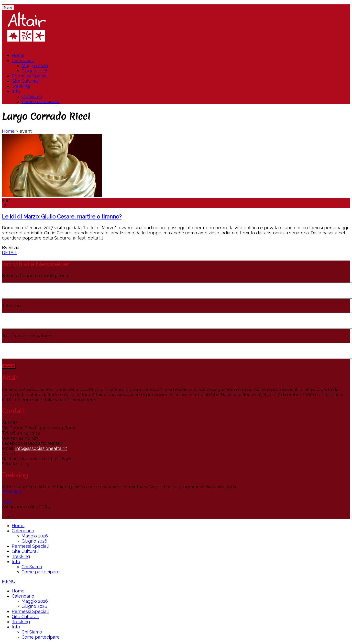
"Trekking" (12, 492)
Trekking (21, 86)
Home (18, 55)
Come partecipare (41, 102)
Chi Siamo (32, 96)
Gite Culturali (25, 81)
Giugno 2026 (34, 71)
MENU (9, 581)
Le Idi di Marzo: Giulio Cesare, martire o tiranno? (62, 217)
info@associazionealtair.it (41, 448)
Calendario (23, 60)
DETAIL (10, 253)
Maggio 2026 (35, 66)
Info (16, 91)
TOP (7, 501)
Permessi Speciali (30, 76)
